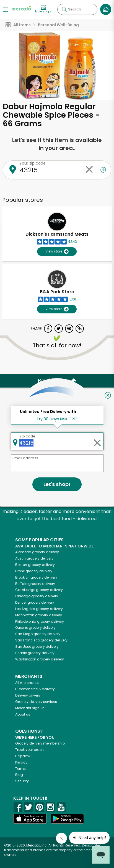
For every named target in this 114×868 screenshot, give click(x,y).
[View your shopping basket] (106, 9)
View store (57, 252)
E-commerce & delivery (35, 689)
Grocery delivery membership (40, 743)
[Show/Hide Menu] (6, 9)
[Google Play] (67, 819)
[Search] (77, 9)
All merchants (27, 683)
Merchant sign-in (30, 708)
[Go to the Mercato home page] (21, 8)
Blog (19, 775)
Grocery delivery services (36, 702)
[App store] (30, 819)
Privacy (21, 762)
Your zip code (33, 163)
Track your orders (30, 750)
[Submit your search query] (64, 9)
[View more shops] (43, 9)
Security (22, 781)
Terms (20, 769)
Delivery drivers (28, 695)
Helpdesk (23, 756)
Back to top (57, 381)
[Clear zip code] (89, 170)
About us (23, 714)
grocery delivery (37, 552)
